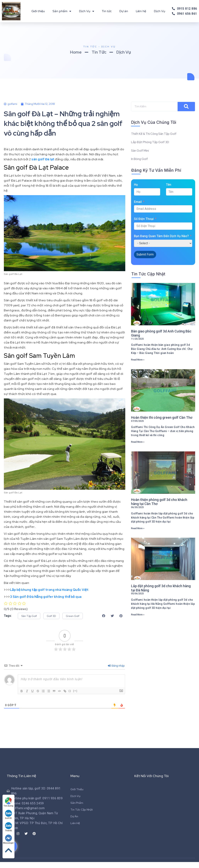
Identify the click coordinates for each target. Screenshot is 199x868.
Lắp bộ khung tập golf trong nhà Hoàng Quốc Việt (49, 590)
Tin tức (107, 11)
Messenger (9, 839)
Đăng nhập (116, 672)
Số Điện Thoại (144, 219)
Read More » (138, 360)
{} (70, 697)
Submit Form (145, 255)
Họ (136, 185)
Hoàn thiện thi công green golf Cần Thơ (162, 418)
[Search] (186, 107)
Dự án (124, 11)
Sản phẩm (62, 11)
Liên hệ (141, 11)
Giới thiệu (38, 11)
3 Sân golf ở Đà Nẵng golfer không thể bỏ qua (46, 597)
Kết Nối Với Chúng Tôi (152, 782)
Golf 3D (9, 814)
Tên (169, 185)
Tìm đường (9, 802)
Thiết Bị (9, 827)
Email (138, 202)
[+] (75, 697)
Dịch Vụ (87, 11)
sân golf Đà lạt (43, 159)
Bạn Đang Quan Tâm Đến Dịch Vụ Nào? (161, 237)
